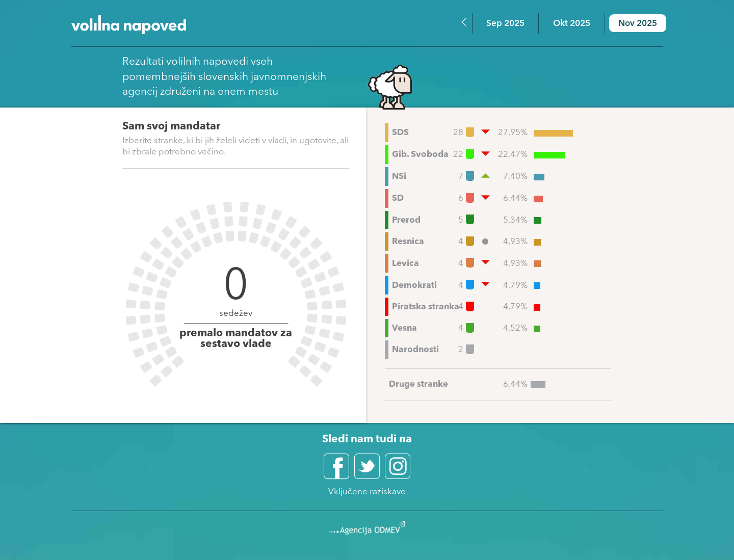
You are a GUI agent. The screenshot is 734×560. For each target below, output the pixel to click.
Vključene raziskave (367, 492)
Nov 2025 (638, 24)
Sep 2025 (505, 24)
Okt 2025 (572, 24)
